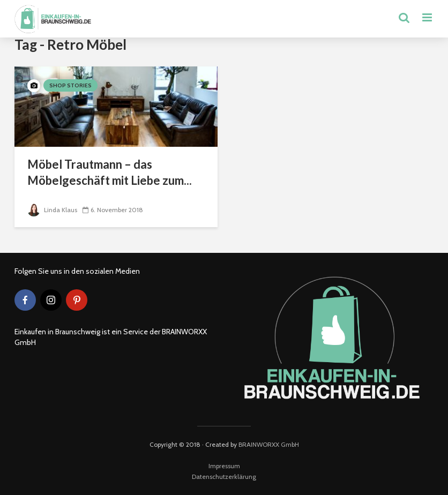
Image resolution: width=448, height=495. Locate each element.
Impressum (224, 466)
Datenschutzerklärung (224, 477)
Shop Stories (70, 85)
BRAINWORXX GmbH (269, 444)
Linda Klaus (52, 210)
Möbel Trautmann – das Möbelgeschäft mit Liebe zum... (110, 172)
